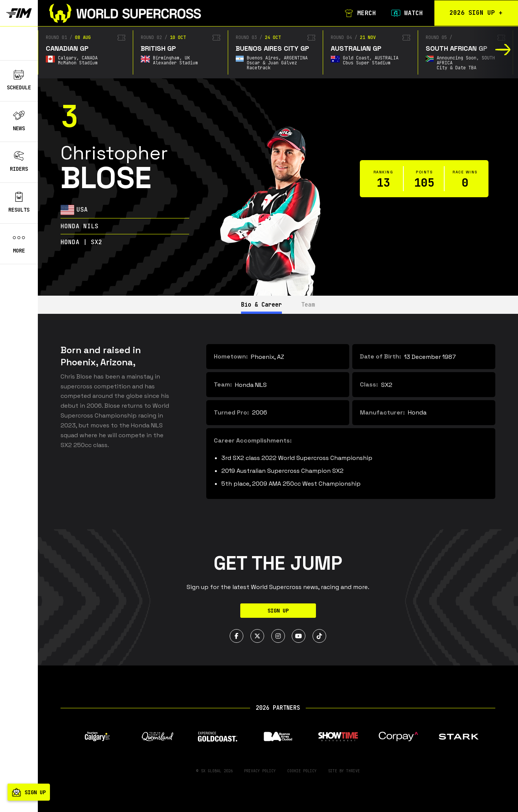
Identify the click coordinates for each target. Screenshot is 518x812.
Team (312, 305)
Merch (357, 13)
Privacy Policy (260, 771)
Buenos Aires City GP (272, 48)
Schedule (19, 80)
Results (19, 203)
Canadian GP (67, 48)
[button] (503, 50)
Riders (19, 162)
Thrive (353, 771)
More (19, 243)
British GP (158, 48)
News (19, 121)
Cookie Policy (302, 771)
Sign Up (278, 611)
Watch (404, 13)
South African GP (457, 48)
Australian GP (356, 48)
